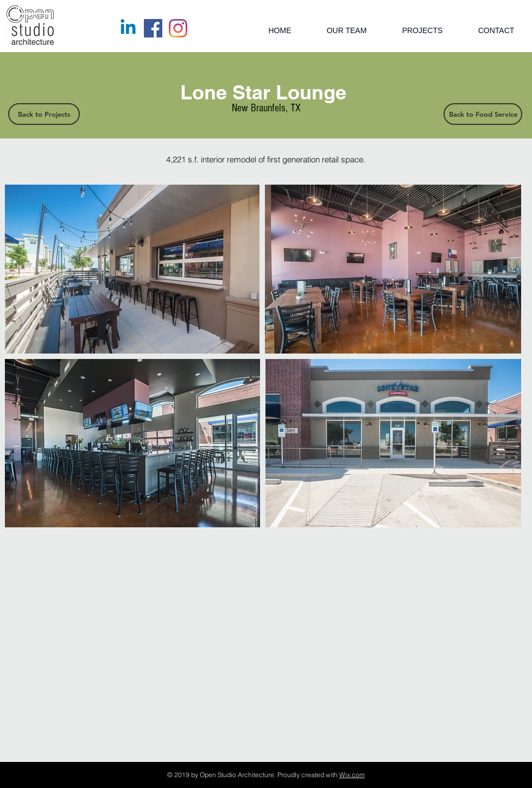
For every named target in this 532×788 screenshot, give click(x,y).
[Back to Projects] (44, 114)
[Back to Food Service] (483, 114)
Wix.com (352, 775)
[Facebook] (153, 28)
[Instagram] (178, 28)
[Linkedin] (128, 28)
